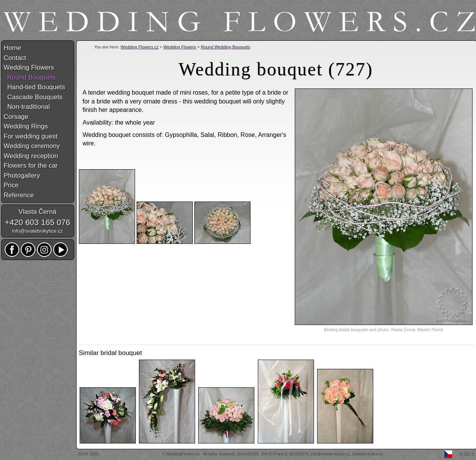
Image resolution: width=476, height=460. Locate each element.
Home (13, 48)
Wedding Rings (26, 126)
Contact (15, 58)
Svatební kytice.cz (368, 454)
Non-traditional (27, 107)
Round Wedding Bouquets (225, 47)
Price (11, 185)
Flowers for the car (31, 166)
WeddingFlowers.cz (183, 454)
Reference (19, 195)
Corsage (16, 117)
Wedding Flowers (180, 47)
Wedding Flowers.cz (139, 47)
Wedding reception (31, 156)
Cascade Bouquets (33, 97)
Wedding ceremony (32, 146)
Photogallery (22, 176)
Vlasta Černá (37, 212)
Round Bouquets (30, 77)
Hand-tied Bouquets (35, 87)
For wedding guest (31, 136)
